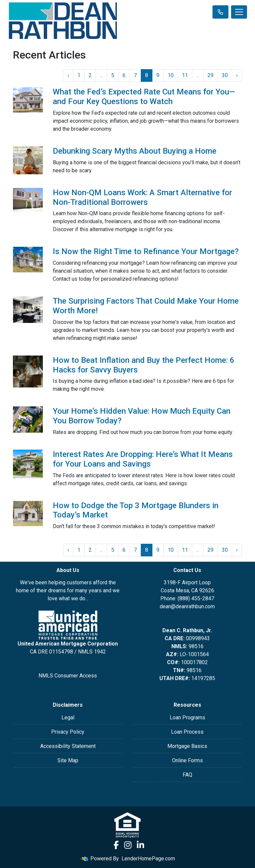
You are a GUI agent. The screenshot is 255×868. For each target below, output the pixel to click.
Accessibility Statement (68, 746)
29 (211, 75)
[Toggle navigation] (239, 12)
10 (171, 75)
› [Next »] (237, 75)
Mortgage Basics (187, 746)
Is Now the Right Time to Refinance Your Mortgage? (146, 251)
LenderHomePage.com (148, 859)
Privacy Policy (68, 732)
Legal (68, 718)
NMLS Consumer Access (68, 676)
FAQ (187, 775)
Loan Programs (187, 718)
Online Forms (187, 760)
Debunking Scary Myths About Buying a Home (135, 151)
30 (225, 75)
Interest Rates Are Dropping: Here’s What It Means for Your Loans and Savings (143, 459)
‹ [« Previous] (68, 75)
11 (185, 75)
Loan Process (187, 732)
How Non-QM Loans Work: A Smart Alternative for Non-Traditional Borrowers (142, 197)
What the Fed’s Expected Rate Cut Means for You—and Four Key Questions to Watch (144, 97)
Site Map (68, 760)
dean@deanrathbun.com (187, 606)
